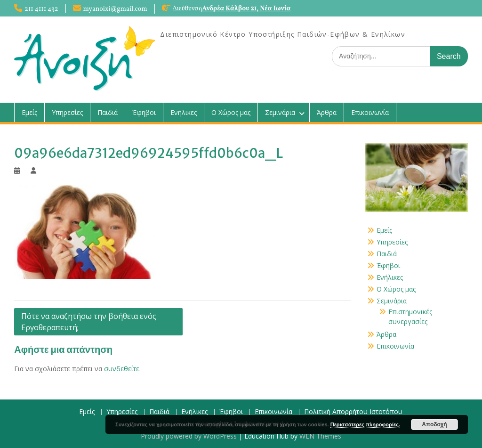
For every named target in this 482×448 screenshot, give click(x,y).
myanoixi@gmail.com (115, 9)
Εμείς (29, 112)
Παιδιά (108, 112)
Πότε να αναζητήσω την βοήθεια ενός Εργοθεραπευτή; (89, 322)
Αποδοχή (434, 424)
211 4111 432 (41, 9)
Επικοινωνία (370, 112)
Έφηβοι (144, 112)
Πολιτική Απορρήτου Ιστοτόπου (353, 412)
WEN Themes (320, 436)
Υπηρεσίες (67, 112)
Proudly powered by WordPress (189, 436)
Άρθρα (327, 112)
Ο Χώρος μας (231, 112)
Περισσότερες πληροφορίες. (365, 424)
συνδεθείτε (122, 369)
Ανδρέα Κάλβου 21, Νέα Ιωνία (247, 9)
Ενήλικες (184, 112)
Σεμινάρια (280, 112)
